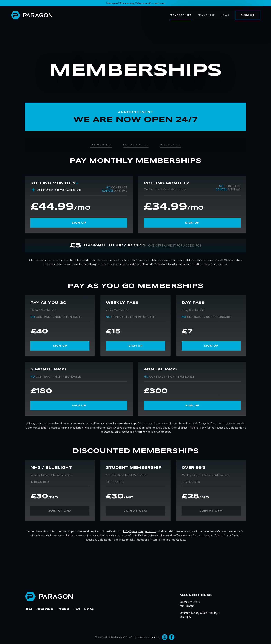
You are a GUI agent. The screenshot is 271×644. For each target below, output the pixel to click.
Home (29, 609)
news (225, 15)
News (77, 609)
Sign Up (89, 609)
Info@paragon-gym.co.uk (139, 531)
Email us (155, 637)
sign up (247, 15)
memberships (181, 15)
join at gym (60, 511)
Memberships (45, 609)
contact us (221, 264)
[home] (90, 15)
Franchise (206, 15)
